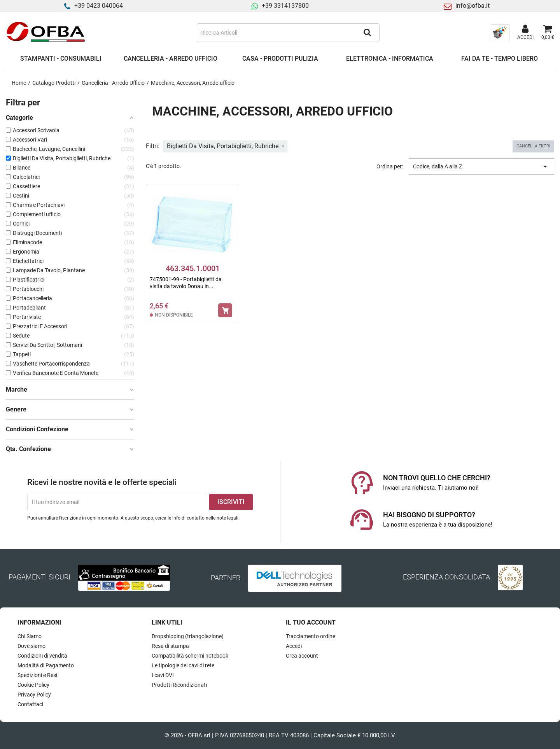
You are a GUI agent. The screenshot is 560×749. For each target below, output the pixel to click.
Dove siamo (31, 646)
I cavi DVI (163, 675)
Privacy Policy (34, 695)
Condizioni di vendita (42, 656)
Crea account (302, 656)
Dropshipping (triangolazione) (188, 636)
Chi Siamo (30, 636)
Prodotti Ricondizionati (179, 685)
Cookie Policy (33, 685)
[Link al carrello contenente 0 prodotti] (548, 33)
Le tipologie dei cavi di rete (183, 665)
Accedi (294, 646)
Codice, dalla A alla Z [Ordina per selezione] (481, 166)
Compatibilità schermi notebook (190, 656)
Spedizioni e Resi (37, 675)
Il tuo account (311, 622)
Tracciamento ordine (311, 636)
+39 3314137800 (285, 6)
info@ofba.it (472, 6)
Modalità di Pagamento (46, 665)
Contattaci (30, 704)
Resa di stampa (170, 646)
